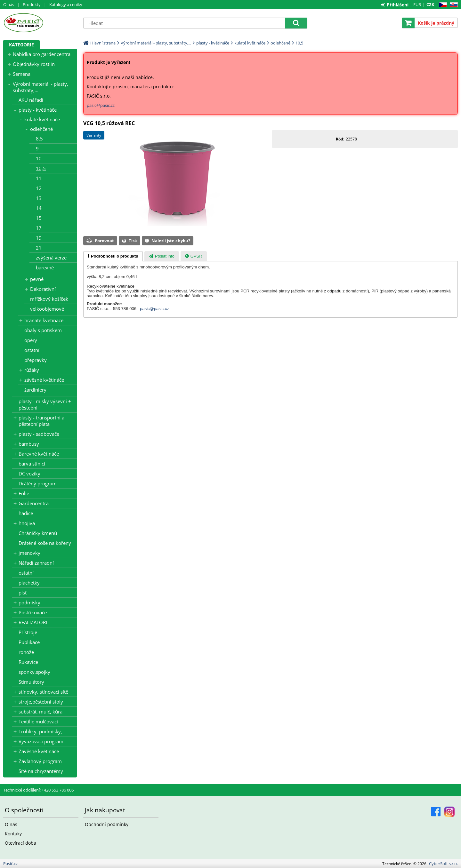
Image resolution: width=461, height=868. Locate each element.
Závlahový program (40, 761)
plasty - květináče (38, 110)
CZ (442, 5)
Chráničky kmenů (38, 533)
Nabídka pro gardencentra (42, 54)
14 (39, 208)
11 (39, 178)
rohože (26, 652)
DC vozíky (29, 474)
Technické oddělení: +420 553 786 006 (38, 790)
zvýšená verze (51, 258)
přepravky (36, 360)
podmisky (29, 602)
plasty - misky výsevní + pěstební (45, 404)
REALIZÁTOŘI (33, 622)
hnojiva (27, 523)
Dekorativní (43, 289)
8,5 (39, 139)
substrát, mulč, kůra (40, 712)
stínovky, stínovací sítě (43, 692)
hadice (26, 513)
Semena (22, 74)
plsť (23, 593)
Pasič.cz (40, 23)
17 (39, 228)
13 (39, 198)
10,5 (41, 168)
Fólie (24, 493)
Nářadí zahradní (36, 563)
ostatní (32, 350)
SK (453, 5)
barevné (45, 267)
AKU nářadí (31, 100)
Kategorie (21, 45)
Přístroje (28, 632)
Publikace (29, 642)
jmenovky (29, 553)
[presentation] (113, 256)
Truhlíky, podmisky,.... (43, 731)
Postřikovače (33, 612)
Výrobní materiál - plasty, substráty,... (40, 87)
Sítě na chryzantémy (41, 771)
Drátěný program (38, 483)
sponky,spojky (34, 672)
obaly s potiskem (43, 330)
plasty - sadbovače (39, 434)
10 (39, 158)
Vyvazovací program (41, 741)
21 (39, 248)
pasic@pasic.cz (101, 105)
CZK (430, 4)
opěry (31, 340)
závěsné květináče (44, 380)
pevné (37, 279)
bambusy (29, 444)
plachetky (29, 583)
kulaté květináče (42, 119)
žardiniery (35, 390)
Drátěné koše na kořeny (45, 543)
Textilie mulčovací (38, 721)
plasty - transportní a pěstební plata (41, 421)
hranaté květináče (44, 320)
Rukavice (28, 662)
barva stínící (32, 464)
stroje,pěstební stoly (41, 702)
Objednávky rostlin (34, 64)
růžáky (32, 370)
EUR (417, 4)
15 (39, 218)
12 (39, 188)
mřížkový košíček (49, 299)
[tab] (113, 256)
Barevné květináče (39, 454)
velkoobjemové (47, 309)
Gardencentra (34, 503)
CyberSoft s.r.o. (443, 864)
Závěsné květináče (39, 751)
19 (39, 238)
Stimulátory (31, 682)
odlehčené (41, 129)
